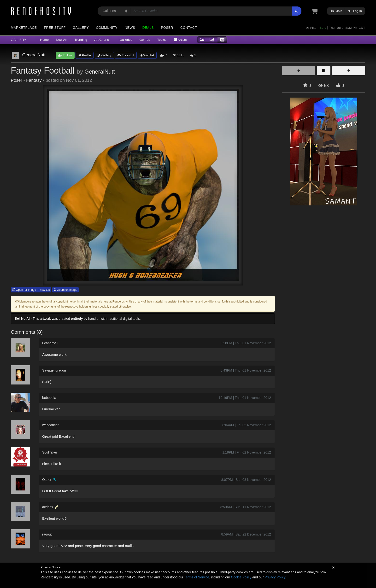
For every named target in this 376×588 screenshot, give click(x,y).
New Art (62, 40)
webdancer (50, 425)
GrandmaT (50, 343)
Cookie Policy (241, 577)
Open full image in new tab (31, 290)
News (130, 28)
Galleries (126, 40)
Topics (162, 40)
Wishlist (147, 55)
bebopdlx (49, 398)
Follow (65, 55)
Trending (81, 40)
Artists (180, 40)
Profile (84, 55)
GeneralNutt (100, 72)
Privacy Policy (275, 577)
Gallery (81, 28)
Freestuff (126, 55)
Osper (47, 480)
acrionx (48, 507)
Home (44, 40)
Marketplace (24, 28)
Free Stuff (55, 28)
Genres (145, 40)
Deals (148, 28)
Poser (167, 28)
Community (107, 28)
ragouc (47, 534)
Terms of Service (197, 577)
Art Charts (102, 40)
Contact (189, 28)
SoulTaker (50, 452)
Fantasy (34, 80)
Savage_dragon (54, 370)
